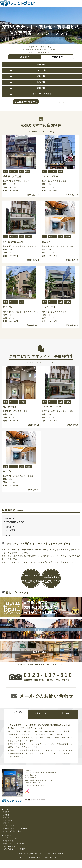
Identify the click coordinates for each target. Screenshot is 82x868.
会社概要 (66, 713)
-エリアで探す (7, 820)
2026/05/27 (41, 529)
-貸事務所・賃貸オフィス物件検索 (15, 829)
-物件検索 (6, 815)
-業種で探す (7, 818)
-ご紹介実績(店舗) (9, 846)
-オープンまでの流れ (10, 838)
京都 (6, 171)
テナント (14, 171)
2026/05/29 (41, 520)
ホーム (5, 809)
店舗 (21, 171)
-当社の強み (7, 835)
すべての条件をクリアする (56, 102)
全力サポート (41, 713)
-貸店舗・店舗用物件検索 (12, 831)
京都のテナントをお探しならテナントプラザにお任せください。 (41, 854)
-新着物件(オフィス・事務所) (13, 844)
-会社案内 (6, 812)
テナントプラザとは (16, 712)
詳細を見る (33, 195)
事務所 (28, 237)
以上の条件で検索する (26, 102)
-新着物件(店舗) (8, 841)
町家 (27, 171)
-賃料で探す (7, 823)
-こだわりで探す (8, 826)
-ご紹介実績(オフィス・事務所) (14, 849)
